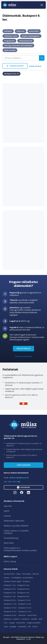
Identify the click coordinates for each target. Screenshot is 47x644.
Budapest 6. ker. (24, 593)
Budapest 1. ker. (10, 585)
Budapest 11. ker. (10, 604)
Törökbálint (22, 627)
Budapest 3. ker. (10, 589)
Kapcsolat (8, 506)
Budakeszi (8, 619)
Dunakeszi (25, 619)
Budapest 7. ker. (10, 596)
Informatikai (27, 574)
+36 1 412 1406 (14, 482)
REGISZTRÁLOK (23, 349)
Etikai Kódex (9, 543)
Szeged (12, 623)
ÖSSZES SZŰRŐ (15, 66)
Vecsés (35, 627)
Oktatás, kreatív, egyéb (13, 581)
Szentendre (21, 623)
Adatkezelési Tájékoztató (14, 521)
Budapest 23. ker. (10, 615)
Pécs (6, 623)
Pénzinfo (7, 516)
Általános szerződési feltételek (16, 526)
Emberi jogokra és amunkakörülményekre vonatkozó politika (20, 549)
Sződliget (13, 627)
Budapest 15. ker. (25, 608)
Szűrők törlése (35, 66)
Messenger (23, 487)
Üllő (29, 627)
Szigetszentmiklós (34, 623)
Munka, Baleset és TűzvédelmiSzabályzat (16, 532)
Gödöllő (34, 619)
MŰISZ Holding (10, 561)
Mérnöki (36, 574)
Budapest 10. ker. (24, 600)
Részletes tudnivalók (23, 356)
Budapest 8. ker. (24, 596)
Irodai (18, 574)
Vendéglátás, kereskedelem (22, 578)
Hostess (7, 578)
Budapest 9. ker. (10, 600)
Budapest (27, 581)
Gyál (40, 619)
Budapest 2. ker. (24, 585)
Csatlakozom (24, 465)
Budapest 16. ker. (10, 611)
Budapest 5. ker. (10, 593)
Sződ (6, 627)
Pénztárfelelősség (11, 538)
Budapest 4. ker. (24, 589)
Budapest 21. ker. (25, 611)
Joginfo (7, 511)
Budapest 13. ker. (25, 604)
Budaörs (17, 619)
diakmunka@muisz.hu (19, 478)
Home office (32, 615)
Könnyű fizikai (9, 574)
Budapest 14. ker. (10, 608)
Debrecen (22, 615)
